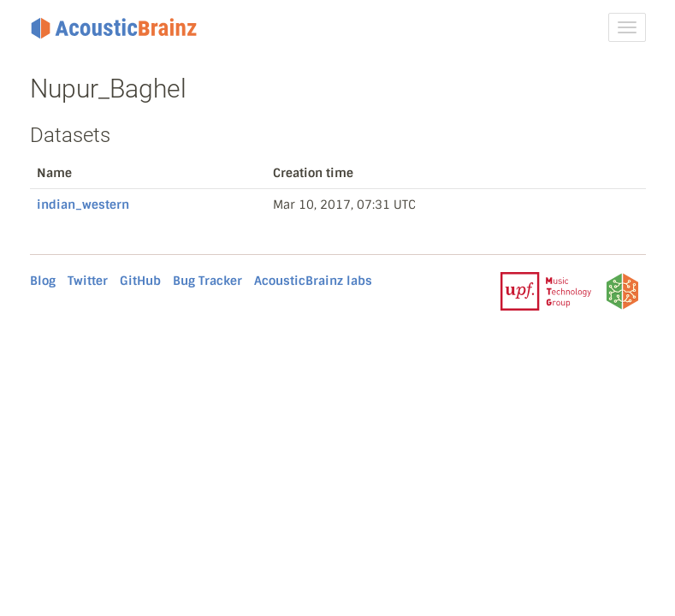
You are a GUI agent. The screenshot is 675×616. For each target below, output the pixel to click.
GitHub (140, 281)
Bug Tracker (207, 281)
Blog (43, 281)
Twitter (88, 281)
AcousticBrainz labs (313, 281)
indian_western (83, 204)
